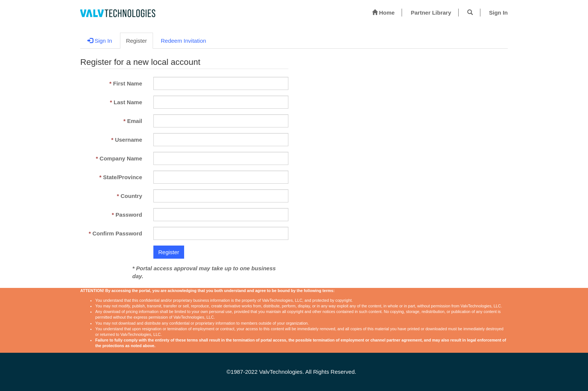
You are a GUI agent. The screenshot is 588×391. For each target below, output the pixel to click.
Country (131, 196)
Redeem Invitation (184, 41)
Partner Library (431, 13)
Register (136, 41)
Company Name (121, 158)
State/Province (123, 177)
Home (383, 12)
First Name (127, 83)
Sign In (498, 13)
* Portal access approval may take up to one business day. (204, 272)
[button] (470, 12)
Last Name (128, 102)
